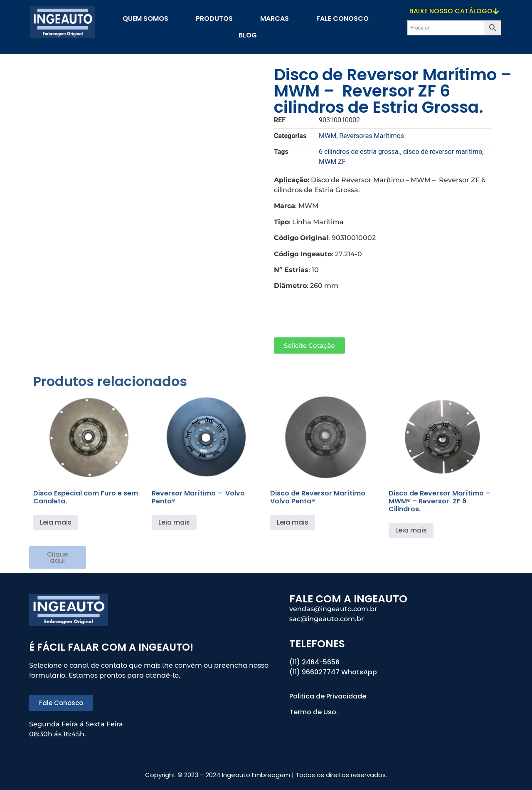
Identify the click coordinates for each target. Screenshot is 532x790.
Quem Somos (145, 19)
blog (248, 35)
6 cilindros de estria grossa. (360, 152)
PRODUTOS (214, 19)
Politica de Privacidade (329, 696)
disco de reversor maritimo (443, 152)
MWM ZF (332, 162)
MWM (328, 136)
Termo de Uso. (314, 712)
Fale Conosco (342, 19)
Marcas (275, 19)
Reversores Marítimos (372, 136)
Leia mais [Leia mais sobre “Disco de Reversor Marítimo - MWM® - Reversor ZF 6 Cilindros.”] (411, 530)
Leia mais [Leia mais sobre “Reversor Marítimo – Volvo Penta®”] (174, 522)
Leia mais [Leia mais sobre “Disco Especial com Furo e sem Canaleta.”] (56, 522)
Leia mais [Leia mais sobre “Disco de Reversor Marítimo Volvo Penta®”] (293, 522)
